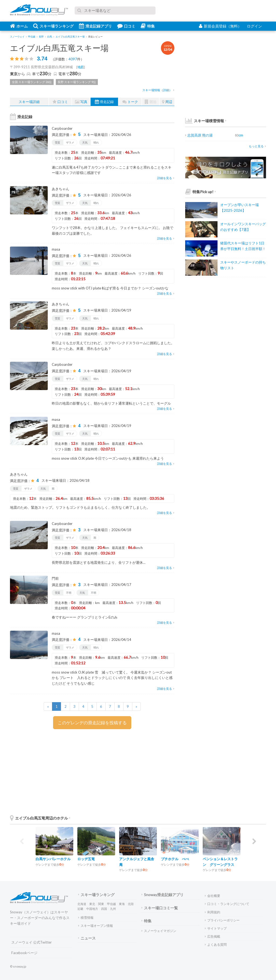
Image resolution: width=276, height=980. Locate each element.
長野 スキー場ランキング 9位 (77, 82)
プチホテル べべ (175, 859)
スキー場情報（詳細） (158, 90)
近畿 (80, 909)
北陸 (131, 904)
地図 (81, 67)
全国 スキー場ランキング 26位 (32, 82)
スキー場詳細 (29, 102)
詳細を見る (166, 178)
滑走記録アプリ (95, 26)
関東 (101, 904)
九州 (113, 909)
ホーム (19, 26)
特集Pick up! (201, 192)
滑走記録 (104, 102)
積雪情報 (86, 918)
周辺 (167, 102)
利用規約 (213, 912)
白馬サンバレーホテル (53, 859)
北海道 (82, 904)
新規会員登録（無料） (220, 26)
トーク (130, 102)
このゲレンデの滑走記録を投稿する (92, 723)
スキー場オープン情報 (96, 926)
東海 (122, 904)
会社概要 (213, 896)
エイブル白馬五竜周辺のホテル (40, 818)
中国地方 (92, 909)
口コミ (126, 26)
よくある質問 (216, 945)
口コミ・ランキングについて (227, 904)
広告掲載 (213, 936)
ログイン (254, 26)
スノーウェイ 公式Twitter (32, 942)
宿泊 (151, 102)
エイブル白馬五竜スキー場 (59, 48)
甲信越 (111, 904)
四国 (104, 909)
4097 (73, 59)
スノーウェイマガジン (159, 931)
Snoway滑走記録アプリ (163, 895)
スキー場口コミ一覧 (160, 908)
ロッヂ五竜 (86, 859)
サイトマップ (216, 928)
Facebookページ (24, 953)
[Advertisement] (134, 771)
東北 (92, 904)
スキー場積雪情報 (205, 121)
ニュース (87, 938)
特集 (148, 26)
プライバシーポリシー (222, 920)
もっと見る (257, 146)
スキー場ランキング (53, 26)
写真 (81, 102)
